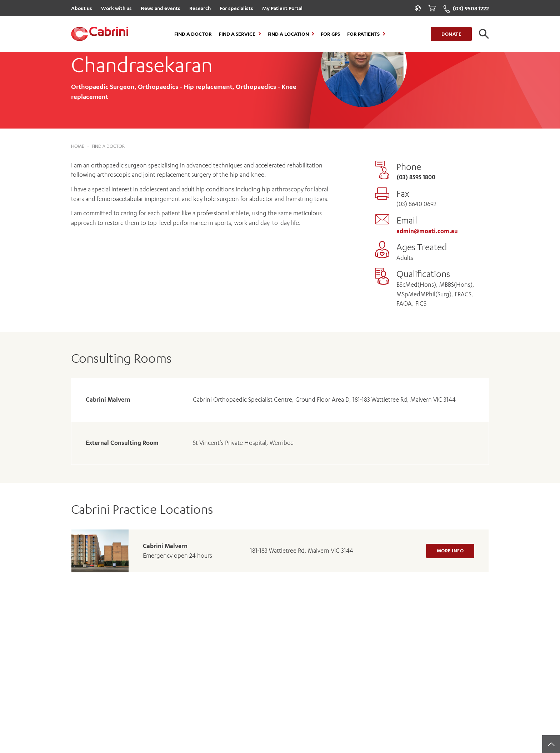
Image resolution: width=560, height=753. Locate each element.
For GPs (330, 34)
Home (78, 146)
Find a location (288, 34)
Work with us (116, 8)
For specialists (236, 8)
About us (82, 8)
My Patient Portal (282, 8)
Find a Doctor (193, 34)
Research (200, 8)
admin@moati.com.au (427, 231)
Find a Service (237, 34)
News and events (161, 8)
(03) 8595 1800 (416, 177)
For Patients (363, 34)
